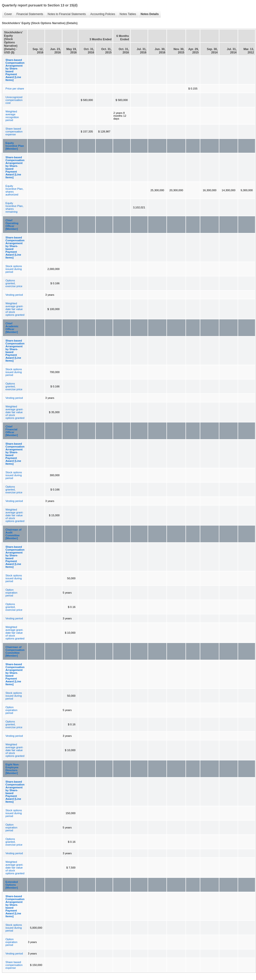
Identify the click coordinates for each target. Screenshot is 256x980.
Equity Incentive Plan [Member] (15, 146)
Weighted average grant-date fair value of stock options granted (15, 309)
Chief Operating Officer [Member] (12, 225)
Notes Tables (127, 14)
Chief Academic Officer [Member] (12, 328)
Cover (7, 14)
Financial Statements (29, 14)
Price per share (15, 89)
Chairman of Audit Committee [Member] (13, 534)
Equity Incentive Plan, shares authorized (14, 190)
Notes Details (148, 14)
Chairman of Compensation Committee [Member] (15, 651)
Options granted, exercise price (14, 283)
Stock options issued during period (14, 269)
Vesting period (14, 295)
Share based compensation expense (14, 132)
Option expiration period (11, 593)
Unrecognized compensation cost (14, 100)
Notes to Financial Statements (65, 14)
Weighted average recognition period (12, 116)
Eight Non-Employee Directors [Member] (12, 769)
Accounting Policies (101, 14)
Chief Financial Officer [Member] (12, 431)
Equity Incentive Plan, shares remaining (14, 207)
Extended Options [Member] (12, 885)
